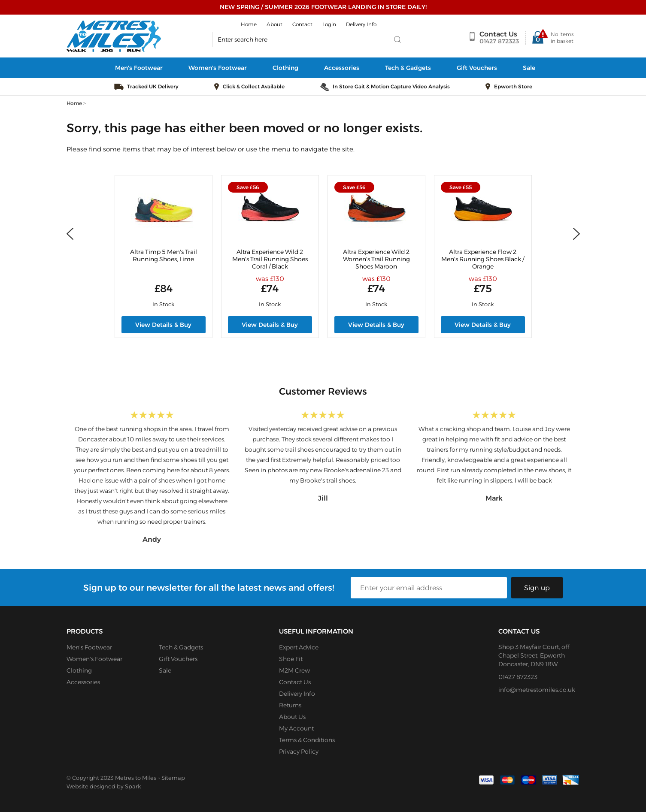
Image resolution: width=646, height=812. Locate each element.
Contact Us (498, 34)
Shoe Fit (291, 659)
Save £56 (248, 187)
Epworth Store (513, 86)
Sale (529, 68)
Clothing (285, 68)
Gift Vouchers (477, 68)
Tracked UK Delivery (153, 86)
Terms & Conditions (307, 740)
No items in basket (562, 38)
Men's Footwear (139, 68)
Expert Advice (299, 647)
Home (249, 24)
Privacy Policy (299, 752)
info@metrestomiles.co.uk (537, 690)
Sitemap (173, 778)
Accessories (342, 68)
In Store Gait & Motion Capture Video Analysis (391, 86)
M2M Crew (294, 670)
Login (329, 24)
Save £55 (461, 187)
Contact (302, 24)
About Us (292, 717)
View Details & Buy (163, 325)
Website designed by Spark (104, 786)
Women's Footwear (218, 68)
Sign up (537, 588)
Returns (290, 705)
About (274, 24)
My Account (296, 728)
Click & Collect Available (254, 86)
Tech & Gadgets (408, 68)
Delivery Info (361, 24)
